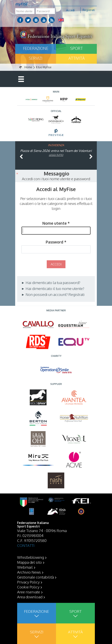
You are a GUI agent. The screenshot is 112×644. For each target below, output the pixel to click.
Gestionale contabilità (35, 577)
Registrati (89, 10)
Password (56, 242)
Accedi (70, 10)
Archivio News (29, 572)
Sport (77, 48)
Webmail (25, 567)
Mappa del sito (29, 562)
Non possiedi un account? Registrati (55, 294)
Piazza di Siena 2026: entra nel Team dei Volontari (56, 151)
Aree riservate (29, 592)
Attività (77, 58)
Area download (30, 597)
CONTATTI (26, 545)
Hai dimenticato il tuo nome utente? (55, 288)
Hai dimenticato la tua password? (53, 282)
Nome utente (56, 223)
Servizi (36, 58)
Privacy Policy (28, 582)
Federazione (36, 48)
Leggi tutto (56, 155)
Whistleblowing (31, 557)
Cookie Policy (28, 587)
